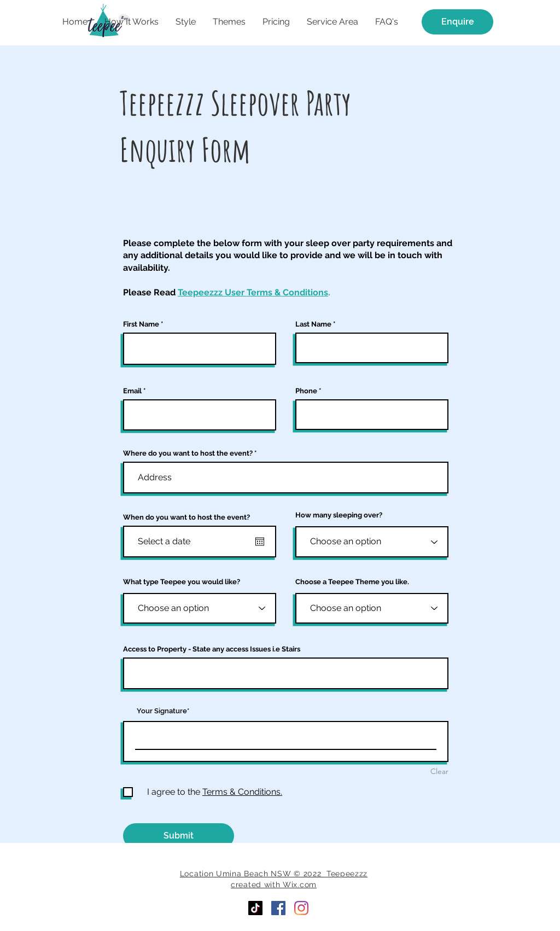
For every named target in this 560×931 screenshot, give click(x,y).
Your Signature (162, 711)
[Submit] (179, 836)
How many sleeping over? (339, 515)
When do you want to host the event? (186, 517)
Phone (306, 391)
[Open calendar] (260, 542)
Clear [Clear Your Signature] (439, 771)
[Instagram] (301, 908)
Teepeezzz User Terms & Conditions (253, 292)
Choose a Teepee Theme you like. (352, 582)
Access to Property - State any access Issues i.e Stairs (212, 649)
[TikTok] (255, 908)
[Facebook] (278, 908)
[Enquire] (457, 22)
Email (132, 391)
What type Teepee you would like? (182, 582)
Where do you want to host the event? (188, 453)
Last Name (313, 324)
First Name (141, 324)
